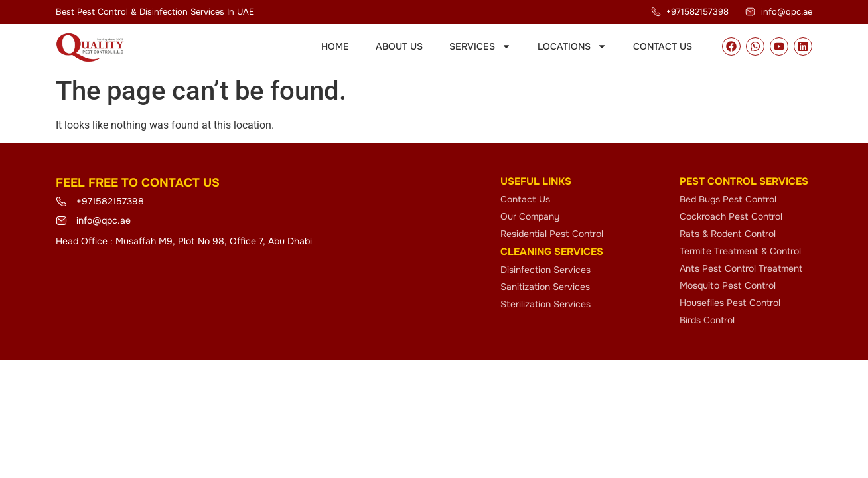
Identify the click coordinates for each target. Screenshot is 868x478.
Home (335, 46)
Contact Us (663, 46)
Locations (572, 46)
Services (480, 46)
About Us (399, 46)
